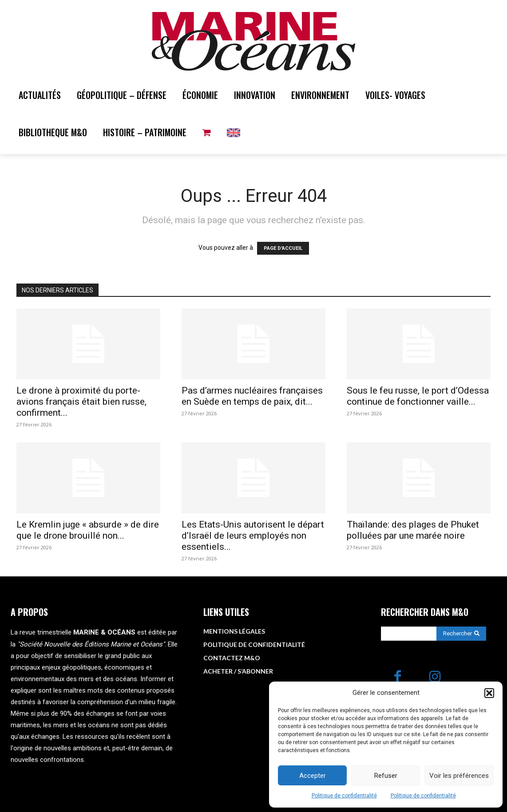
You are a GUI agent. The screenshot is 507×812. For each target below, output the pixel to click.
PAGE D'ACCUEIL (283, 248)
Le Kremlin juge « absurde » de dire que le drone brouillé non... (88, 530)
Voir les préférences (459, 776)
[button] (489, 693)
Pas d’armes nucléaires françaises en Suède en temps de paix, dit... (252, 396)
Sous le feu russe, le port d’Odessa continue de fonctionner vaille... (418, 396)
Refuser (386, 776)
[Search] (461, 634)
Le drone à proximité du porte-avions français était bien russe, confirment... (81, 402)
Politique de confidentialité (344, 796)
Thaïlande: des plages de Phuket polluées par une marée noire (413, 530)
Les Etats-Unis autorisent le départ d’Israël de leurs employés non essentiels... (253, 536)
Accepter (313, 776)
